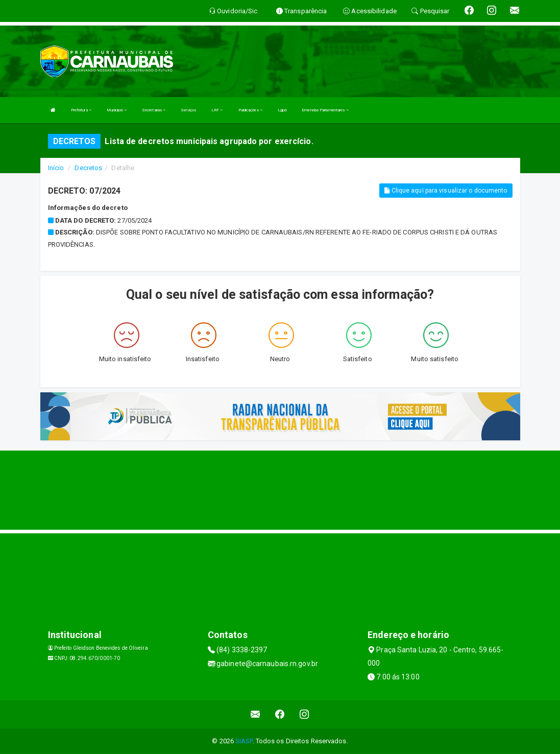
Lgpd (282, 110)
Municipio (117, 110)
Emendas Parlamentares (325, 110)
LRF (217, 110)
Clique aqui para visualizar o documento (446, 191)
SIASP (244, 741)
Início (56, 168)
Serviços (188, 110)
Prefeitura (81, 110)
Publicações (250, 110)
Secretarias (154, 110)
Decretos (88, 168)
